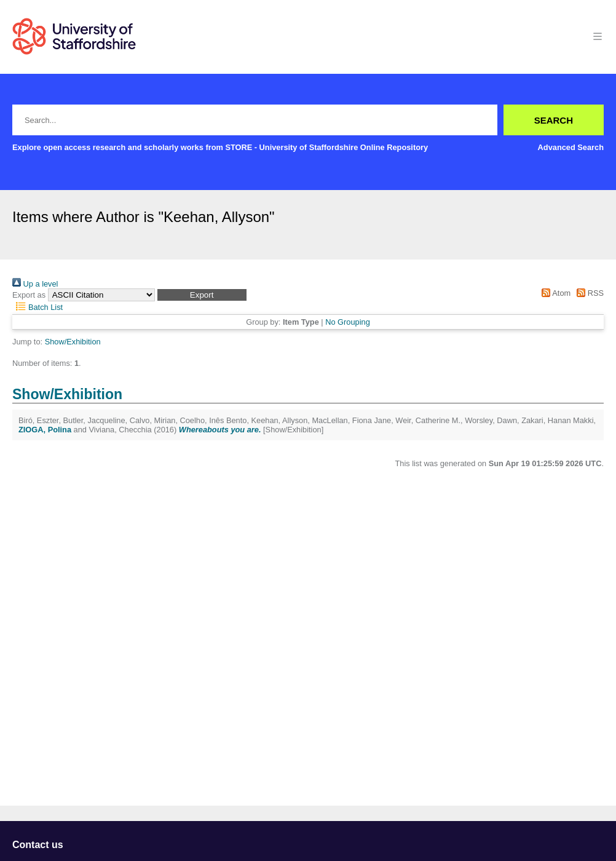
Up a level (35, 284)
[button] (202, 295)
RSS (588, 293)
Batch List (38, 307)
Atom (554, 293)
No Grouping (348, 322)
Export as (29, 295)
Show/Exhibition (73, 342)
